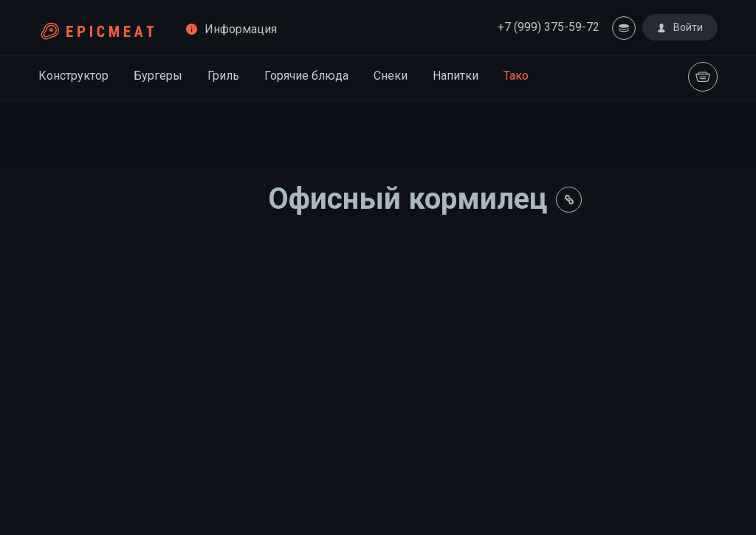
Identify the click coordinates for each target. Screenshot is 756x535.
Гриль (223, 76)
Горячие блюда (306, 76)
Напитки (456, 76)
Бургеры (158, 76)
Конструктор (73, 76)
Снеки (391, 76)
